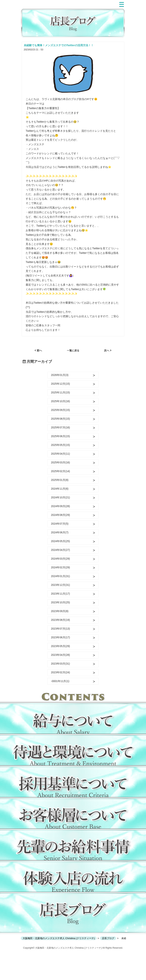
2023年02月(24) (60, 672)
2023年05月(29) (60, 646)
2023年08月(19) (60, 620)
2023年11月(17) (60, 594)
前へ (38, 350)
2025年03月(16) (60, 462)
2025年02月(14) (60, 471)
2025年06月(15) (60, 436)
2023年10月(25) (60, 602)
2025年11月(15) (60, 392)
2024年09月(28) (60, 506)
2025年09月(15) (60, 410)
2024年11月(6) (60, 489)
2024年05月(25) (60, 541)
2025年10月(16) (60, 401)
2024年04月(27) (60, 550)
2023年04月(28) (60, 655)
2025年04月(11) (60, 454)
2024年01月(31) (60, 576)
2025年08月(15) (60, 419)
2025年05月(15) (60, 445)
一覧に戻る (73, 351)
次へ (108, 350)
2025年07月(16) (60, 427)
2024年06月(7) (60, 532)
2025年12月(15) (60, 384)
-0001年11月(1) (60, 681)
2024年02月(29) (60, 567)
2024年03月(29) (60, 559)
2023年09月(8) (60, 611)
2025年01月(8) (60, 480)
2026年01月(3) (60, 375)
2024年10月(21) (60, 497)
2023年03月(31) (60, 664)
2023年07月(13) (60, 629)
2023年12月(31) (60, 585)
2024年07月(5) (60, 524)
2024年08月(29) (60, 515)
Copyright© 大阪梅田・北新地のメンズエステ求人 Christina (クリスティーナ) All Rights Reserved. (73, 948)
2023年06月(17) (60, 637)
